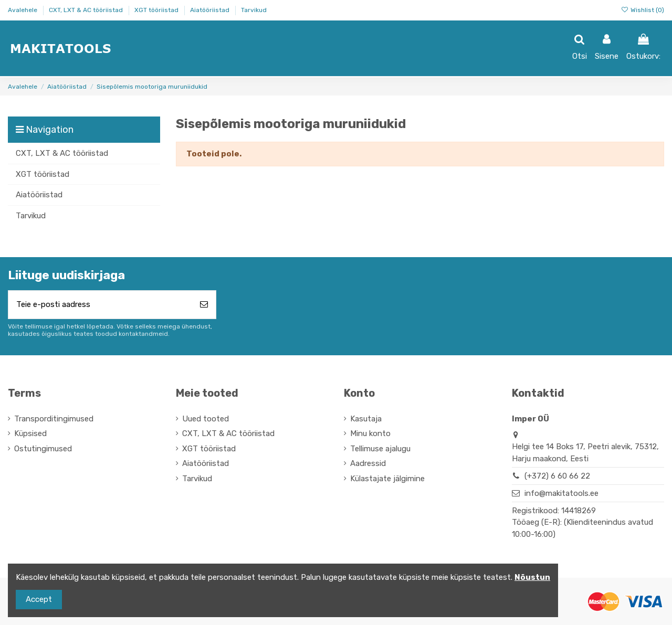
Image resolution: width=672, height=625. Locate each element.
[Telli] (204, 305)
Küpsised (30, 433)
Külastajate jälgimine (387, 479)
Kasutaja (366, 419)
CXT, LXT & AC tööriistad (87, 10)
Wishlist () (643, 10)
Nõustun (532, 577)
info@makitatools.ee (561, 493)
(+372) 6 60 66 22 (557, 476)
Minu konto (370, 433)
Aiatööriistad (211, 10)
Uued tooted (206, 419)
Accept (39, 599)
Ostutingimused (43, 449)
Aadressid (368, 463)
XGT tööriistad (157, 10)
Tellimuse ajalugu (380, 449)
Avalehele (23, 10)
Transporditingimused (54, 419)
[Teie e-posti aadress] (100, 305)
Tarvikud (254, 10)
